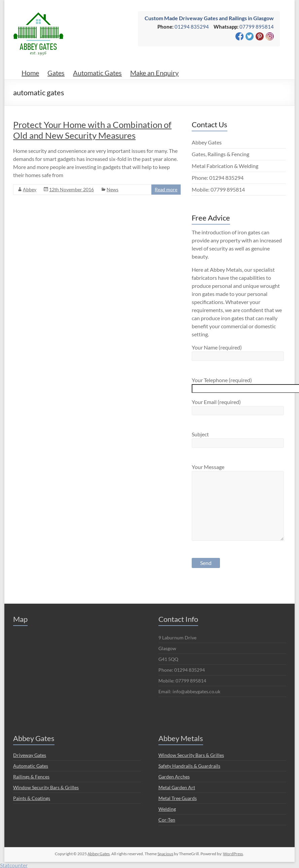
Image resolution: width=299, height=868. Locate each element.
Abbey (30, 189)
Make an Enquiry (154, 73)
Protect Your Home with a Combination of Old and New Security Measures (92, 130)
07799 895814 (257, 27)
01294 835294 (192, 27)
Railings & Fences (31, 777)
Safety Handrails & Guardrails (189, 766)
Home (30, 73)
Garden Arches (174, 777)
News (113, 189)
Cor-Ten (167, 820)
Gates (56, 73)
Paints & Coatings (32, 798)
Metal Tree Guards (178, 798)
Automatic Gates (97, 73)
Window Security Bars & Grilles (46, 787)
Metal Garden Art (177, 787)
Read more (166, 189)
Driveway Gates (30, 755)
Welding (167, 809)
